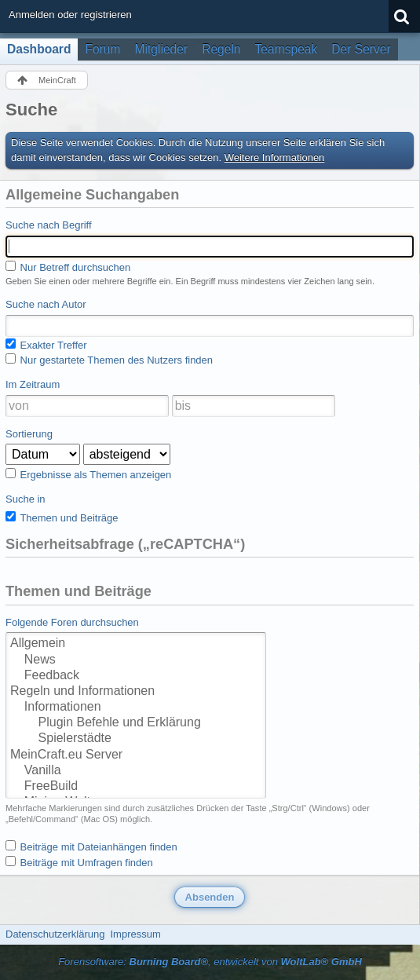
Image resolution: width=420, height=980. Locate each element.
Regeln (221, 49)
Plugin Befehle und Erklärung (136, 723)
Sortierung (29, 434)
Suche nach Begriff (49, 225)
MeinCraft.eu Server (136, 755)
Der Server (361, 49)
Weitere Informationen (275, 157)
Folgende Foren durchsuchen (72, 622)
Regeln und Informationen (136, 692)
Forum (102, 49)
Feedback (136, 676)
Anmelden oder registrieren (70, 15)
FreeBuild (136, 787)
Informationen (136, 708)
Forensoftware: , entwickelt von (210, 962)
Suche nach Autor (46, 304)
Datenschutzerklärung (55, 934)
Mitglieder (162, 49)
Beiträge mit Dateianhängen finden (91, 847)
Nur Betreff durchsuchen (68, 267)
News (136, 660)
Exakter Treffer (46, 345)
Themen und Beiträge (62, 517)
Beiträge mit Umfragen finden (79, 862)
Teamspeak (287, 49)
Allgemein (136, 644)
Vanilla (136, 771)
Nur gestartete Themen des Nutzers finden (109, 360)
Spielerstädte (136, 739)
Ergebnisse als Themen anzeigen (88, 474)
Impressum (135, 934)
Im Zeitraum (33, 384)
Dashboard (39, 49)
